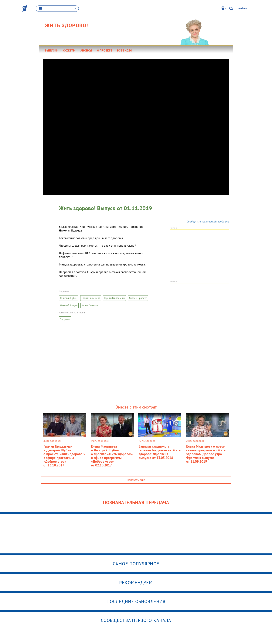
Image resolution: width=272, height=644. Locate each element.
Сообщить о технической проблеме (208, 222)
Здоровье (65, 319)
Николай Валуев (69, 305)
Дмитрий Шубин (69, 298)
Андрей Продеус (138, 298)
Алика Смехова (90, 305)
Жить (66, 25)
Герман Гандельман (114, 298)
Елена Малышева (91, 298)
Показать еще (136, 480)
